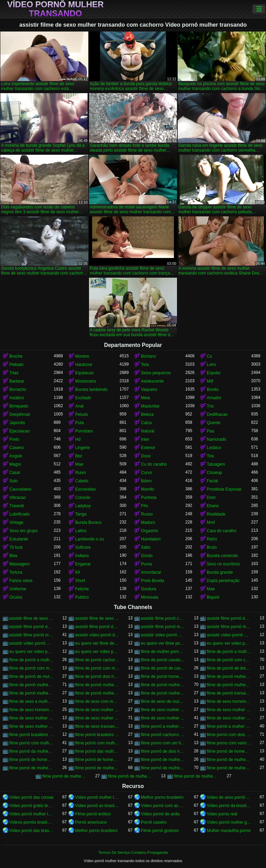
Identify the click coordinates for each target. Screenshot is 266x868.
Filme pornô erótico (93, 814)
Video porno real (222, 814)
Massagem (20, 564)
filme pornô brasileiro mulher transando (32, 735)
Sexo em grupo (23, 531)
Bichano (148, 356)
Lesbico (214, 448)
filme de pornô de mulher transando (32, 677)
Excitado (83, 398)
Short (80, 581)
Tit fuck (16, 547)
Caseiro (16, 448)
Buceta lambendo (91, 390)
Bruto (212, 547)
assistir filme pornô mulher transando (163, 627)
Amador (214, 398)
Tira (210, 456)
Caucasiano (20, 489)
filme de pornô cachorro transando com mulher (97, 660)
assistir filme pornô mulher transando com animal (229, 627)
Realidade (216, 514)
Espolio (214, 373)
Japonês (17, 423)
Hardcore (84, 365)
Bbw (13, 556)
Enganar (83, 564)
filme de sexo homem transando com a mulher (229, 701)
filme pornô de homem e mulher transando (229, 751)
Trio (210, 406)
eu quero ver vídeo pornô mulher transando (32, 652)
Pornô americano (91, 822)
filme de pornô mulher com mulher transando (229, 677)
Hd (78, 439)
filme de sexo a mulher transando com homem (32, 701)
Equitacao (84, 373)
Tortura (16, 572)
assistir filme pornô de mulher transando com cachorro (32, 627)
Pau (210, 431)
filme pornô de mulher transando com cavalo (163, 768)
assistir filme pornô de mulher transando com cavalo (97, 627)
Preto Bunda (153, 581)
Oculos (16, 597)
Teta (145, 365)
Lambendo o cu (90, 539)
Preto (14, 439)
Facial (212, 481)
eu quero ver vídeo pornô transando (97, 652)
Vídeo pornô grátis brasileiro (32, 806)
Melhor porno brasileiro (162, 797)
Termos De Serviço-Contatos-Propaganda (133, 852)
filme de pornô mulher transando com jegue (97, 693)
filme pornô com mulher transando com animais (97, 743)
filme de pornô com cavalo (229, 660)
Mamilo (148, 489)
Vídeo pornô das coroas (31, 797)
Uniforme (18, 589)
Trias (14, 373)
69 (77, 572)
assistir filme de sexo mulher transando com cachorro (97, 618)
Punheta (149, 498)
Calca (146, 423)
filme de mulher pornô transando (163, 652)
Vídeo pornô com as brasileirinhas (163, 806)
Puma (146, 564)
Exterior (148, 448)
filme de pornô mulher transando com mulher (163, 693)
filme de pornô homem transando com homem (163, 677)
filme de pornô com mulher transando (32, 668)
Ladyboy (83, 506)
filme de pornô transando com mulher (229, 693)
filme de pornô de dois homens (229, 668)
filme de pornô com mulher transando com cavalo (97, 668)
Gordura (149, 589)
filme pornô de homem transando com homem (97, 760)
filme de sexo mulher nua (163, 710)
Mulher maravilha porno (229, 831)
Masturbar (150, 406)
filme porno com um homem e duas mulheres (163, 743)
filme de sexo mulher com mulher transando (97, 710)
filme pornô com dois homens (229, 735)
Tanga (81, 514)
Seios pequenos (156, 373)
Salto (146, 547)
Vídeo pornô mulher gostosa (229, 822)
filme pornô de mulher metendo (229, 760)
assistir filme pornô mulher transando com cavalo (32, 635)
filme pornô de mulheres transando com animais (196, 776)
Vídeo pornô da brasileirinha (229, 806)
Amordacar (151, 572)
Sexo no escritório (223, 564)
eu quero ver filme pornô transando (163, 643)
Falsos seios (21, 581)
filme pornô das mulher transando (97, 751)
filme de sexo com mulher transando (97, 701)
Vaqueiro (149, 390)
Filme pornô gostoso (160, 831)
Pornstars (84, 431)
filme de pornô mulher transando (32, 685)
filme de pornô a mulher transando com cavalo (32, 660)
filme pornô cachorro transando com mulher (163, 735)
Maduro (148, 522)
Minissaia (150, 597)
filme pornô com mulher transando (32, 743)
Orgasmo (149, 531)
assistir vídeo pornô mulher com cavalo (163, 635)
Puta (79, 423)
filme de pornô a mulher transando (229, 652)
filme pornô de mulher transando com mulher (64, 776)
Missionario (86, 381)
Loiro (211, 365)
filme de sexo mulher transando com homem (163, 718)
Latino (81, 531)
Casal (15, 473)
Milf (210, 381)
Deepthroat (20, 414)
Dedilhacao (217, 414)
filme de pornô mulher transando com (97, 685)
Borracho (18, 390)
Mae (79, 464)
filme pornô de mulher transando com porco (130, 776)
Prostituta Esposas (224, 489)
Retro (212, 539)
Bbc (79, 456)
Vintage (16, 522)
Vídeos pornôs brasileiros (32, 822)
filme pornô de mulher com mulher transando (163, 760)
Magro (15, 464)
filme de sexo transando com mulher (97, 726)
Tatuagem (216, 464)
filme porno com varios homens (229, 743)
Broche (16, 356)
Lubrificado (20, 514)
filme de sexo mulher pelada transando (229, 710)
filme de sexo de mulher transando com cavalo (163, 701)
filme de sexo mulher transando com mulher (229, 718)
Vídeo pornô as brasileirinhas (97, 806)
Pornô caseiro (154, 822)
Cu (209, 356)
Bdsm (146, 481)
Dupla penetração (223, 581)
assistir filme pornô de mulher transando (229, 618)
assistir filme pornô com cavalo (163, 618)
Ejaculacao (20, 431)
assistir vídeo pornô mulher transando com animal (229, 635)
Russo (147, 514)
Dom (211, 498)
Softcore (83, 547)
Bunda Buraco (88, 522)
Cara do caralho (221, 531)
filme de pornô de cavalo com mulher (163, 668)
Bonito (213, 390)
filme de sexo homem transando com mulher (32, 710)
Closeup (214, 473)
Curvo (147, 473)
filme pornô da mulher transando (32, 751)
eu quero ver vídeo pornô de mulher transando (229, 643)
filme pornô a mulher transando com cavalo (229, 726)
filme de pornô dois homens (97, 677)
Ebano (213, 506)
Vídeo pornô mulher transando (56, 9)
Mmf (211, 522)
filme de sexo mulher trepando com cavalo (32, 726)
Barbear (17, 381)
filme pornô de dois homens (163, 751)
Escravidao (85, 489)
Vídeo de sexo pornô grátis (229, 797)
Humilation (151, 539)
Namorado (216, 439)
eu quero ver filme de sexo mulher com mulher (97, 643)
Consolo (83, 498)
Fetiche (82, 589)
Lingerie (83, 448)
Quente (214, 423)
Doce (146, 456)
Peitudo (16, 365)
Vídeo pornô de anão (160, 814)
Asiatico (17, 398)
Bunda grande (220, 572)
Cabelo (82, 481)
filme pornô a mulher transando (163, 726)
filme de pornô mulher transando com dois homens (229, 685)
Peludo (82, 414)
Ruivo (81, 473)
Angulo (16, 456)
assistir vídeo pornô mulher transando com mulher (32, 643)
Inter (145, 439)
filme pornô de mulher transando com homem (229, 768)
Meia (145, 398)
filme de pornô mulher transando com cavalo (163, 685)
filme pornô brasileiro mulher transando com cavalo (97, 735)
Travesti (17, 506)
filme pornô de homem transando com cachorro (32, 760)
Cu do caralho (154, 464)
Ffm (145, 506)
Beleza (147, 414)
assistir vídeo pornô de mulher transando (97, 635)
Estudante (19, 539)
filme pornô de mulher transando (97, 768)
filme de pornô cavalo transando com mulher (163, 660)
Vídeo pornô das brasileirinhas (32, 831)
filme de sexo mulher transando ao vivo (32, 718)
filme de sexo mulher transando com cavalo (97, 718)
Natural (148, 431)
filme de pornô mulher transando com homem (32, 693)
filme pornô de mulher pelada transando (32, 768)
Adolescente (152, 381)
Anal (79, 406)
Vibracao (17, 498)
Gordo (147, 556)
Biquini (213, 597)
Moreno (82, 356)
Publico (82, 597)
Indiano (82, 556)
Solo (14, 481)
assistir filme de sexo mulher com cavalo (32, 618)
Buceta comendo (222, 556)
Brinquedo (19, 406)
